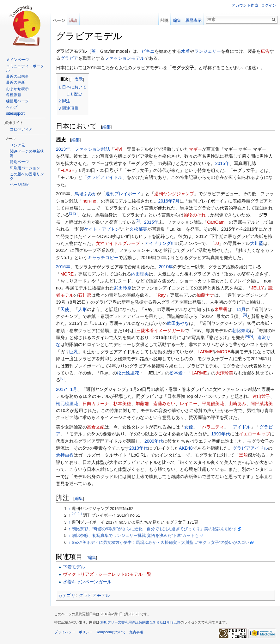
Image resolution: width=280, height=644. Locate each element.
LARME (205, 352)
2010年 (166, 267)
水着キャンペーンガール (87, 582)
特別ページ (19, 162)
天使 (65, 309)
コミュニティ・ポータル (25, 68)
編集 (107, 127)
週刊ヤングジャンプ (174, 194)
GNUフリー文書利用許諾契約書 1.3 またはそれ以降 (140, 622)
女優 (189, 427)
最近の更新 (15, 82)
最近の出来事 (17, 76)
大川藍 (257, 243)
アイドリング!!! (160, 243)
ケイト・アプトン (102, 229)
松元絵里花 (128, 373)
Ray (162, 295)
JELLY (258, 288)
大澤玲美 (224, 373)
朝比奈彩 (241, 331)
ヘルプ (12, 107)
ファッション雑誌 (92, 149)
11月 (241, 309)
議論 (73, 20)
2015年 (222, 163)
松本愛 (176, 373)
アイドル (242, 427)
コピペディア (21, 129)
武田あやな (178, 323)
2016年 (165, 201)
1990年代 (221, 434)
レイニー (189, 404)
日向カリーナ (96, 404)
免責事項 (136, 632)
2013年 (63, 149)
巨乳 (74, 352)
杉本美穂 (122, 404)
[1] (71, 213)
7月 (176, 201)
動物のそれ (195, 215)
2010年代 (139, 448)
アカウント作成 (245, 5)
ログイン (269, 5)
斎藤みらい (164, 404)
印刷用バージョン (25, 168)
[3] (245, 315)
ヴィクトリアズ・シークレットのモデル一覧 (107, 574)
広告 (265, 51)
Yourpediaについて (111, 632)
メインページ (17, 60)
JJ (217, 243)
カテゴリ (67, 595)
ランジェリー (208, 51)
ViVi (118, 149)
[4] (247, 336)
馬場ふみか (86, 194)
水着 (186, 51)
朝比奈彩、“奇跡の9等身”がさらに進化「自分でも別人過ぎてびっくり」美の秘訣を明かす (154, 529)
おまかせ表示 (17, 89)
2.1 (80, 514)
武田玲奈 (123, 288)
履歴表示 (193, 20)
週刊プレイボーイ (123, 194)
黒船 (243, 455)
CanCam (216, 222)
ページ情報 (19, 185)
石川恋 (85, 295)
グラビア (69, 58)
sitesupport (15, 113)
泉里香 (221, 309)
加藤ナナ (205, 295)
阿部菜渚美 (262, 404)
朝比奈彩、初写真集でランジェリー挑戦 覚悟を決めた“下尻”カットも (135, 536)
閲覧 (165, 20)
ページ (59, 20)
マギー (195, 149)
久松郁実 (138, 229)
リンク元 (17, 145)
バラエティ (213, 427)
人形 (82, 309)
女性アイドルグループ (118, 243)
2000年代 (154, 441)
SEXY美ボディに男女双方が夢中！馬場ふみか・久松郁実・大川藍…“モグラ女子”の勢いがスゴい (161, 543)
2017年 (63, 389)
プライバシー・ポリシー (73, 632)
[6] (62, 378)
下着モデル (74, 567)
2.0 (74, 514)
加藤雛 (142, 404)
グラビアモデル (94, 595)
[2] (75, 213)
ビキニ (148, 51)
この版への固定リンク (27, 176)
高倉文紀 (96, 427)
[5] (251, 336)
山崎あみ (237, 404)
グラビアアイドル (105, 177)
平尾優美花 (213, 404)
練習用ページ (17, 101)
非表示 (77, 79)
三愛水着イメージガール (161, 331)
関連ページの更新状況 (27, 154)
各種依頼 (14, 95)
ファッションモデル (125, 58)
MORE (67, 274)
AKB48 (186, 448)
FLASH (67, 170)
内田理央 (140, 274)
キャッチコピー (103, 258)
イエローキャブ (254, 434)
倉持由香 (65, 455)
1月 (74, 389)
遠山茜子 (261, 396)
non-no (89, 201)
